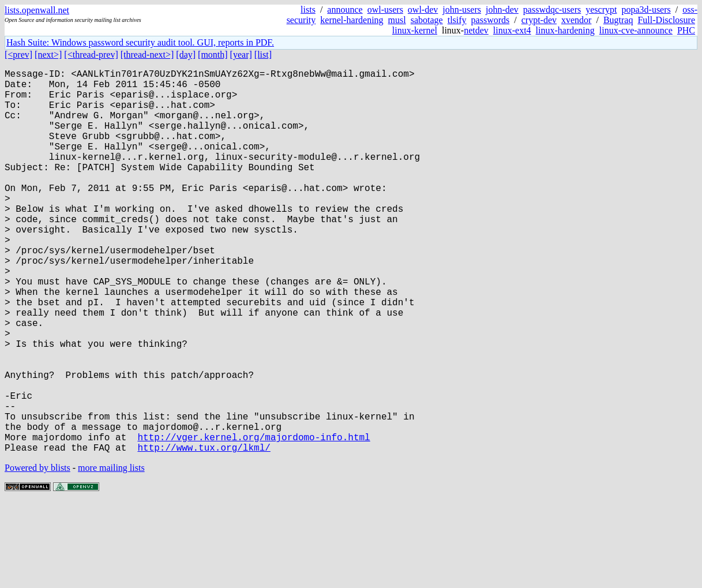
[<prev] (18, 55)
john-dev (502, 10)
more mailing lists (111, 553)
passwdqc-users (552, 10)
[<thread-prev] (91, 55)
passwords (491, 20)
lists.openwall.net (37, 10)
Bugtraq (618, 20)
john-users (462, 10)
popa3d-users (646, 10)
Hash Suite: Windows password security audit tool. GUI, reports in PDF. (140, 42)
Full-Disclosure (666, 20)
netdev (476, 30)
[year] (241, 55)
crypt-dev (539, 20)
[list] (263, 55)
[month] (213, 55)
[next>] (48, 55)
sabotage (427, 20)
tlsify (457, 20)
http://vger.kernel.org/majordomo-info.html (254, 520)
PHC (686, 30)
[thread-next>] (147, 55)
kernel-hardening (352, 20)
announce (345, 10)
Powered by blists (37, 553)
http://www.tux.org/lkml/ (204, 533)
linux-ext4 (512, 30)
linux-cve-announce (636, 30)
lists (308, 10)
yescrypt (601, 10)
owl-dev (423, 10)
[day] (186, 55)
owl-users (385, 10)
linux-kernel (415, 30)
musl (397, 20)
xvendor (576, 20)
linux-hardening (565, 30)
